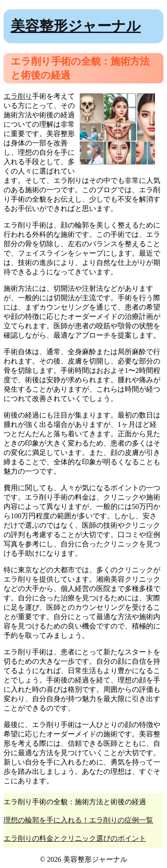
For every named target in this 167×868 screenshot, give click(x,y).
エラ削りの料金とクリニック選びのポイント (75, 838)
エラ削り (18, 96)
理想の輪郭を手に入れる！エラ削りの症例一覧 (78, 820)
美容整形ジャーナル (76, 26)
